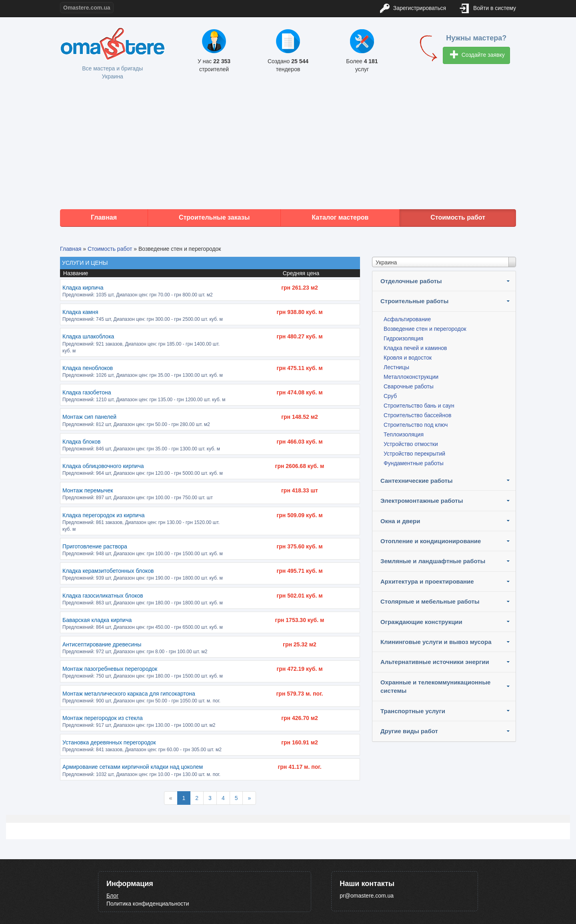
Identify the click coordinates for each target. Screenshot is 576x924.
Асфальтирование (407, 319)
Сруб (390, 396)
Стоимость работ (458, 217)
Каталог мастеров (340, 217)
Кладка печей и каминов (415, 348)
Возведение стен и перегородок (425, 329)
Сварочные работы (409, 386)
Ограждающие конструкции (421, 622)
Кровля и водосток (408, 358)
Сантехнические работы (417, 481)
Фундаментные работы (414, 463)
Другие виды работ (409, 731)
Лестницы (396, 367)
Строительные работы (414, 301)
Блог (112, 896)
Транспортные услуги (413, 711)
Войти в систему (488, 9)
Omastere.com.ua (87, 8)
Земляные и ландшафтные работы (433, 561)
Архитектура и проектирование (427, 581)
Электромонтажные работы (422, 501)
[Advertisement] (288, 145)
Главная (104, 217)
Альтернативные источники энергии (435, 662)
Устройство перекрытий (414, 454)
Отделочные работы (411, 281)
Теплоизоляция (404, 434)
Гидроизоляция (403, 338)
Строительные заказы (214, 217)
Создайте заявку (477, 55)
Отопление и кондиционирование (431, 541)
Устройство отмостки (411, 444)
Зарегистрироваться (413, 9)
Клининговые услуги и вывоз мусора (436, 642)
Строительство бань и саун (419, 406)
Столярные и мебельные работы (430, 601)
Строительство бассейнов (417, 415)
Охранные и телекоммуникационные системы (435, 686)
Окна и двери (400, 521)
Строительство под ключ (416, 425)
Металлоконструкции (411, 377)
